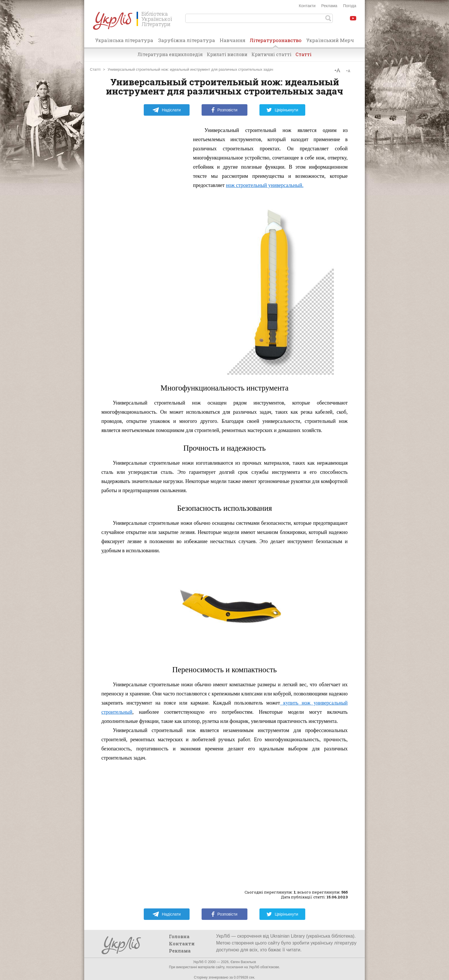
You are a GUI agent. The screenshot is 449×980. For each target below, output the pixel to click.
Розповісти (224, 110)
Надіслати (167, 110)
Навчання (233, 40)
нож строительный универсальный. (265, 185)
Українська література (124, 40)
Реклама (329, 6)
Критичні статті (271, 54)
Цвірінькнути (282, 110)
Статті (304, 54)
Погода (350, 6)
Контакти (307, 6)
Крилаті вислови (227, 54)
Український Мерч (330, 40)
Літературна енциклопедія (170, 54)
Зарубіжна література (187, 40)
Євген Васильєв (243, 962)
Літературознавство (276, 42)
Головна (179, 936)
